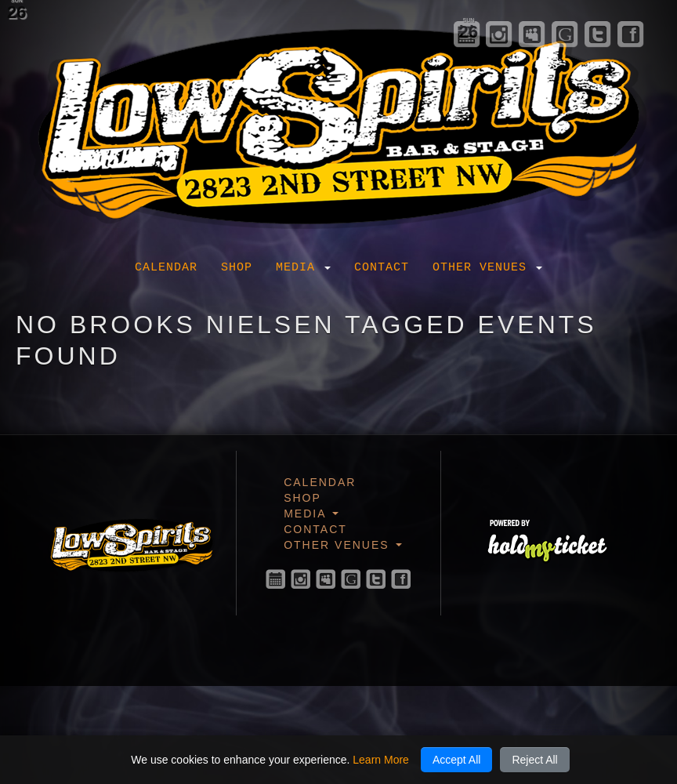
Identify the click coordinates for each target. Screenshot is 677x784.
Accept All (456, 760)
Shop (237, 268)
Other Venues (487, 268)
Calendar (166, 268)
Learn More (381, 760)
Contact (382, 268)
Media (303, 268)
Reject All (534, 760)
